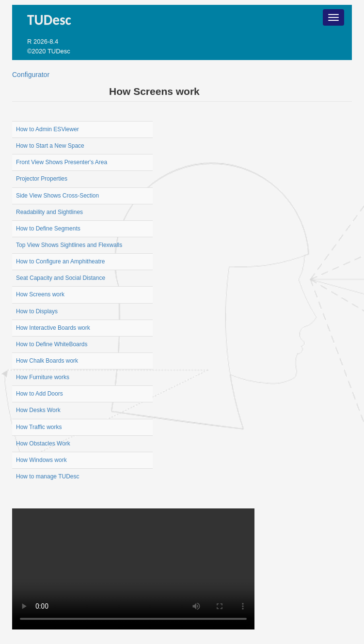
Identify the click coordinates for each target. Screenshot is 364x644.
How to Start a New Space (50, 146)
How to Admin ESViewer (47, 129)
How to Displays (37, 311)
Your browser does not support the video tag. (133, 569)
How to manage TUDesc (48, 476)
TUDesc (51, 20)
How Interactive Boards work (53, 328)
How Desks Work (38, 410)
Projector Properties (42, 179)
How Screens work (154, 91)
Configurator (31, 75)
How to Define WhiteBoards (52, 344)
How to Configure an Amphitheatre (60, 261)
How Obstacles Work (43, 444)
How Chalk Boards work (47, 361)
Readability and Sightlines (49, 212)
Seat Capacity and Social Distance (61, 278)
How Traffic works (39, 427)
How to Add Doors (40, 394)
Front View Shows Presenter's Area (62, 162)
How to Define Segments (48, 229)
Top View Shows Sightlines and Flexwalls (69, 245)
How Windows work (41, 460)
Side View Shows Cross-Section (57, 196)
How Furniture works (43, 377)
